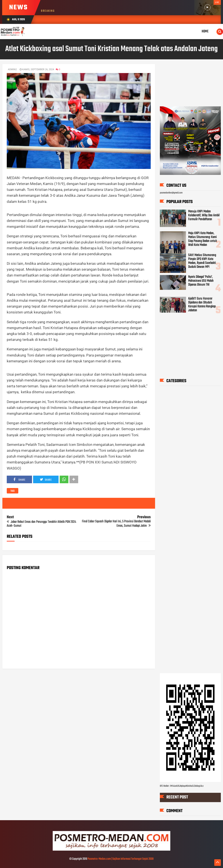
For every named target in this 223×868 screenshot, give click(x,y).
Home (205, 31)
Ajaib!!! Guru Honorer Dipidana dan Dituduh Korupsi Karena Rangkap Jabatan (202, 305)
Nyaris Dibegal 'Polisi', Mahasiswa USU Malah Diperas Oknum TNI (201, 281)
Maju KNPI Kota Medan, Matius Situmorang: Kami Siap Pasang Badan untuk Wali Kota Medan (203, 239)
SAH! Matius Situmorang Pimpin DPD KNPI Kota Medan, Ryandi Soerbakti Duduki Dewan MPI (202, 261)
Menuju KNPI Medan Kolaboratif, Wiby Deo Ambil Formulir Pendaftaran (204, 215)
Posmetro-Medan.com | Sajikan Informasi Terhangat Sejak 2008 (121, 859)
